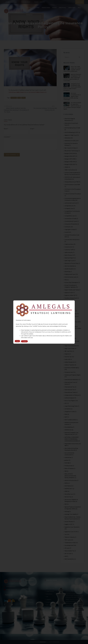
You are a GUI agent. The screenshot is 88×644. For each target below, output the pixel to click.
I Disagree (24, 341)
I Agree (17, 341)
